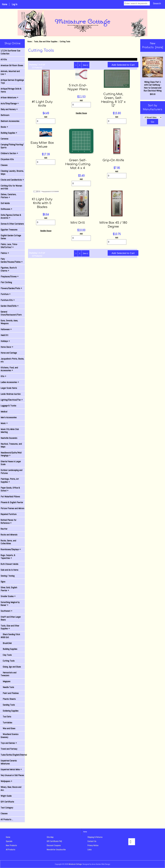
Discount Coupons (54, 845)
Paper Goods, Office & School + (10, 489)
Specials (9, 841)
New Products (11, 845)
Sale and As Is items (9, 570)
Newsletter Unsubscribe (56, 850)
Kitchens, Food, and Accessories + (9, 369)
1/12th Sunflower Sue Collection (10, 52)
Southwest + (6, 611)
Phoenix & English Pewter (12, 502)
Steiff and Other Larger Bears (11, 618)
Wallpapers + (6, 781)
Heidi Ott (4, 335)
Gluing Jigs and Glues (11, 667)
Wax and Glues (8, 728)
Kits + (3, 376)
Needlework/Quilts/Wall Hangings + (11, 454)
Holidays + (5, 341)
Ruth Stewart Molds (9, 564)
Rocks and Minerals (9, 535)
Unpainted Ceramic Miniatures (9, 762)
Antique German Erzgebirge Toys (12, 81)
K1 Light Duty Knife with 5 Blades (42, 203)
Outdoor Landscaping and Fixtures (11, 472)
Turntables (6, 723)
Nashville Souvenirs (9, 438)
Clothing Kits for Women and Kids (11, 187)
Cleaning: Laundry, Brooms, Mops (12, 172)
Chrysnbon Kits (7, 159)
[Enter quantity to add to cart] (46, 121)
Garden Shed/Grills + (10, 306)
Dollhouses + (6, 209)
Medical (4, 412)
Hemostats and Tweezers (8, 674)
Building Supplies (9, 649)
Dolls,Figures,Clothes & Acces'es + (11, 216)
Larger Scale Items (9, 388)
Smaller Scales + (8, 596)
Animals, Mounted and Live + (10, 73)
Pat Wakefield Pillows (10, 497)
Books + (4, 127)
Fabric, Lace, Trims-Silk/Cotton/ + (9, 246)
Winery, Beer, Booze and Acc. (11, 788)
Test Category (7, 808)
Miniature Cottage (75, 864)
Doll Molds (5, 203)
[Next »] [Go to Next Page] (85, 65)
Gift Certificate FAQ (54, 841)
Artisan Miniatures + (9, 98)
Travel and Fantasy (9, 749)
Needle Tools (7, 687)
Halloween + (6, 329)
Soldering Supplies (10, 711)
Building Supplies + (9, 133)
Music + (4, 423)
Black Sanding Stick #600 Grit (10, 636)
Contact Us (92, 841)
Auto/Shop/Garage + (10, 103)
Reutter (4, 529)
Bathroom (5, 115)
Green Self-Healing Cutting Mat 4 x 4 (78, 164)
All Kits (4, 59)
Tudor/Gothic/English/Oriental (13, 755)
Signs (3, 582)
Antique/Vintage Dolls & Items (11, 90)
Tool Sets (6, 717)
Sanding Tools (8, 705)
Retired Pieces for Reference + (8, 521)
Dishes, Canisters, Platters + (8, 196)
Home (5, 4)
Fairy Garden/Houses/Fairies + (12, 260)
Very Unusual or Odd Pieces (12, 775)
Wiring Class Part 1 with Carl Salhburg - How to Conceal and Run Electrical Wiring (153, 74)
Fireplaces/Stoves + (10, 277)
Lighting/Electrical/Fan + (12, 400)
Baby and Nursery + (9, 109)
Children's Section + (9, 153)
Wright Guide (6, 796)
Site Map (50, 837)
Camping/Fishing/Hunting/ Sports (12, 146)
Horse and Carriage (9, 353)
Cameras (4, 139)
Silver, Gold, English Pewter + (9, 589)
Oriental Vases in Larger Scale (11, 463)
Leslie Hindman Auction (11, 394)
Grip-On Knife (113, 160)
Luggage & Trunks (8, 406)
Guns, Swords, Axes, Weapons (9, 322)
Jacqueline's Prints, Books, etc (12, 360)
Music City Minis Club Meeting (10, 431)
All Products (11, 850)
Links (90, 850)
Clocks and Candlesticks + (12, 180)
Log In (15, 4)
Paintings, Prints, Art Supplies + (10, 480)
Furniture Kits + (8, 300)
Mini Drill (78, 223)
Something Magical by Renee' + (10, 604)
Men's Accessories (9, 417)
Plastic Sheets (8, 699)
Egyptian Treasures (9, 230)
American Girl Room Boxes (12, 65)
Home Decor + (7, 347)
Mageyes (6, 681)
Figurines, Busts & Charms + (9, 269)
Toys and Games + (9, 743)
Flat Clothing (6, 282)
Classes (4, 165)
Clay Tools (6, 655)
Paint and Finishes (10, 693)
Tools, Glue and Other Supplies (46, 42)
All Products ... (7, 819)
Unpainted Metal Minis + (11, 769)
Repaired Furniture (9, 514)
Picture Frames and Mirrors (12, 508)
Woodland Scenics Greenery (10, 736)
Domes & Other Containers (12, 224)
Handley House (81, 113)
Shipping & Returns (95, 837)
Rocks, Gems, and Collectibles (8, 542)
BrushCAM (6, 643)
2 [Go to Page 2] (80, 65)
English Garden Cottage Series (11, 237)
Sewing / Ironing (8, 576)
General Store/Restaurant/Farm (11, 313)
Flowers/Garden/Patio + (11, 288)
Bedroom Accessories (10, 121)
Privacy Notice (93, 845)
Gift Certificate (7, 802)
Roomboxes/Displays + (11, 549)
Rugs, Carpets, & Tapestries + (8, 557)
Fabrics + (5, 253)
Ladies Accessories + (10, 382)
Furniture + (6, 294)
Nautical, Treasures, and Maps (11, 445)
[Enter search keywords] (137, 3)
